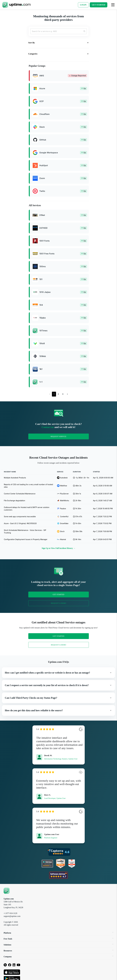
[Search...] (59, 31)
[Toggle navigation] (113, 5)
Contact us (48, 427)
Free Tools (58, 939)
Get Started (58, 594)
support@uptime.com (12, 916)
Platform (58, 933)
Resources (58, 951)
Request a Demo (59, 603)
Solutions (58, 945)
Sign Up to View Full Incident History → (59, 548)
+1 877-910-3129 (10, 913)
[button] (58, 673)
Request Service (58, 436)
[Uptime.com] (7, 891)
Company (58, 957)
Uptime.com (9, 899)
